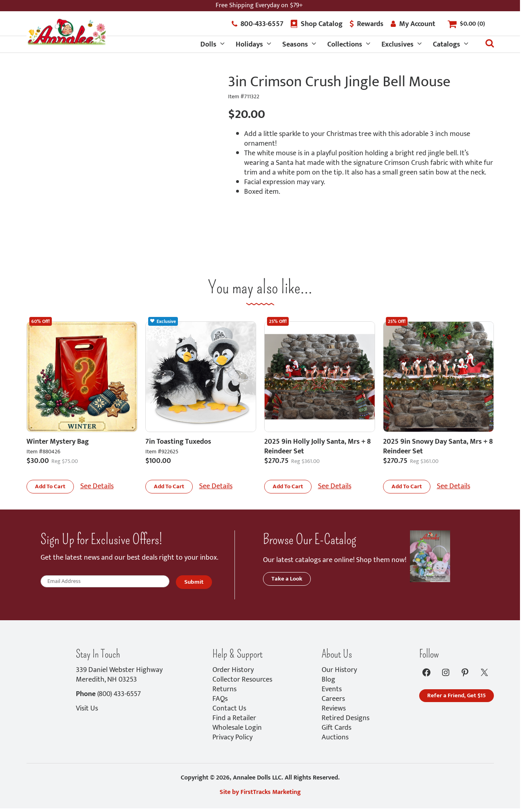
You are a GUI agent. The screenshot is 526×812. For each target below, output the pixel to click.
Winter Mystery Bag (58, 442)
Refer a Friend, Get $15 (457, 695)
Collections (345, 45)
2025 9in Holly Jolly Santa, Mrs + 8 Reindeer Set (317, 447)
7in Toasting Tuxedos (178, 442)
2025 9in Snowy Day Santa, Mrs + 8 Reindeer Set (438, 447)
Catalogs (446, 45)
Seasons (295, 45)
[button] (50, 487)
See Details (97, 486)
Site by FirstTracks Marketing (260, 792)
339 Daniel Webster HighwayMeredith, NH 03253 (119, 675)
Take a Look (287, 579)
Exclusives (398, 45)
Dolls (208, 45)
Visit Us (87, 708)
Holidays (249, 45)
